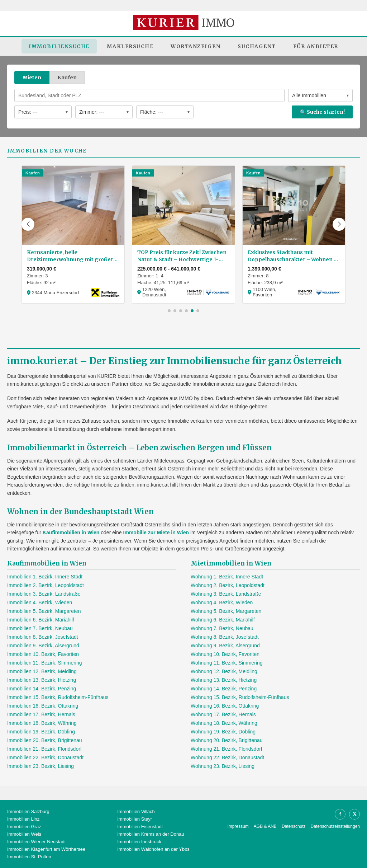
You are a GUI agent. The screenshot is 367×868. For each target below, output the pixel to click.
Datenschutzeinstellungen (335, 826)
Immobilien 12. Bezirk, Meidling (42, 671)
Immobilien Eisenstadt (140, 827)
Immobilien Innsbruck (139, 842)
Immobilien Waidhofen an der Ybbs (153, 849)
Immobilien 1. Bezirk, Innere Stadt (45, 577)
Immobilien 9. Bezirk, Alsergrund (43, 646)
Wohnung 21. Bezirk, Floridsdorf (227, 749)
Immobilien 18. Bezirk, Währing (42, 723)
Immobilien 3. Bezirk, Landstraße (44, 594)
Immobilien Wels (24, 834)
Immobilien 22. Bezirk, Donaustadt (45, 757)
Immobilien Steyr (135, 819)
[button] (28, 224)
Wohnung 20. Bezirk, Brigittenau (227, 740)
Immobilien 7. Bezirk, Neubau (40, 628)
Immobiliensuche (59, 46)
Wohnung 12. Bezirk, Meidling (224, 671)
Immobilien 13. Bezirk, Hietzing (42, 680)
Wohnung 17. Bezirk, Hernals (223, 714)
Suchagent (257, 46)
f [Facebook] (340, 814)
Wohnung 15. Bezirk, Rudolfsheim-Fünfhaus (240, 697)
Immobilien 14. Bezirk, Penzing (42, 689)
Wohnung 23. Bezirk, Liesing (223, 766)
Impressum (238, 826)
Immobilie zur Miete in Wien (156, 532)
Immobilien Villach (136, 811)
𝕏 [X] (354, 814)
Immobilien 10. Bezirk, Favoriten (43, 654)
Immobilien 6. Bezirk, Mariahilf (41, 620)
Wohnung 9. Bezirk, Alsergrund (225, 646)
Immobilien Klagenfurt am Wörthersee (46, 849)
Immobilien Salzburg (28, 811)
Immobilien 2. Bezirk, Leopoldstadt (46, 585)
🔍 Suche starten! (322, 112)
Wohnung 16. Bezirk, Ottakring (225, 706)
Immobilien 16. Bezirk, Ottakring (43, 706)
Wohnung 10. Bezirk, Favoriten (225, 654)
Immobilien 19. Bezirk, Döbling (41, 732)
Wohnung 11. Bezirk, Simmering (227, 663)
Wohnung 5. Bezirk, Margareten (226, 611)
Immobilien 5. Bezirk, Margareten (44, 611)
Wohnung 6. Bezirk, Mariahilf (223, 620)
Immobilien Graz (24, 827)
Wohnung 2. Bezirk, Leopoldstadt (228, 585)
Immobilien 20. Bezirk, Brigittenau (45, 740)
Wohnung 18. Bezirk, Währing (224, 723)
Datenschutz (294, 826)
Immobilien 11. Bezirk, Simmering (45, 663)
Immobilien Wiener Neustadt (36, 842)
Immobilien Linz (23, 819)
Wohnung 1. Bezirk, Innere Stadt (227, 577)
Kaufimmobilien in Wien (71, 532)
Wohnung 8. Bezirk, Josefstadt (225, 637)
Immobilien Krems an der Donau (151, 834)
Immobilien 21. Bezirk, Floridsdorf (44, 749)
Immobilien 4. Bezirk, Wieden (40, 602)
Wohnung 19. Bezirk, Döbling (223, 732)
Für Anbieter (316, 46)
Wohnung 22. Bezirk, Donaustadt (227, 757)
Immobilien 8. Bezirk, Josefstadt (43, 637)
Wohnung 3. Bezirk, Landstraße (226, 594)
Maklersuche (130, 46)
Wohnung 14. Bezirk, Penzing (224, 689)
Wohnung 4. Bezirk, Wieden (222, 602)
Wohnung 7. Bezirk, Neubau (222, 628)
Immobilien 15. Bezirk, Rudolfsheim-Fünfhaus (58, 697)
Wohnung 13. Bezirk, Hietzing (224, 680)
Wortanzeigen (196, 46)
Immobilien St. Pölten (29, 857)
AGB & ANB (265, 826)
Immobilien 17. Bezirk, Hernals (41, 714)
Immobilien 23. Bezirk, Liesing (40, 766)
